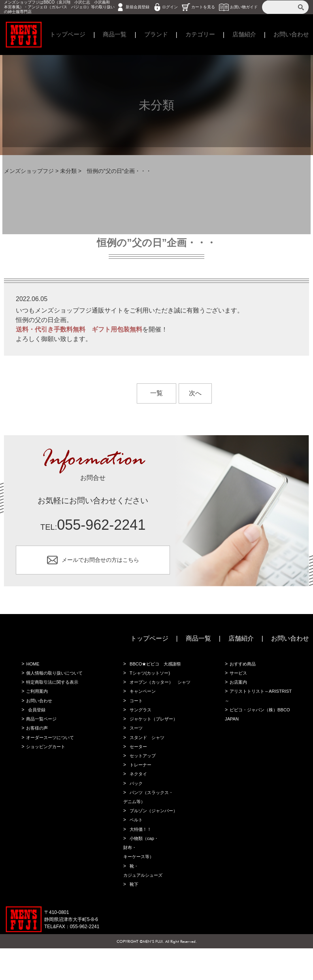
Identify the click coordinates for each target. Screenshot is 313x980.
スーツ (135, 747)
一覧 (156, 393)
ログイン (170, 7)
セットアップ (142, 777)
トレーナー (140, 787)
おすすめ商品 (242, 668)
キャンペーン (142, 708)
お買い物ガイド (244, 7)
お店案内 (238, 688)
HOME (32, 668)
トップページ (62, 35)
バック (135, 807)
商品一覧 (111, 35)
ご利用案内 (36, 698)
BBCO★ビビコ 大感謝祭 (156, 668)
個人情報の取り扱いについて (55, 678)
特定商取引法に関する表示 (53, 688)
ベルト (135, 846)
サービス (238, 678)
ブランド (154, 35)
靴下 (133, 916)
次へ (195, 393)
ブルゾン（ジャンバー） (154, 836)
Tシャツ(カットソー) (150, 678)
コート (135, 718)
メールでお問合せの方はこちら (100, 562)
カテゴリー (200, 35)
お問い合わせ (290, 642)
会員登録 (36, 718)
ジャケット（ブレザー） (154, 737)
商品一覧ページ (41, 728)
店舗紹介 (246, 35)
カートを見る (203, 7)
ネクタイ (138, 797)
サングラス (140, 728)
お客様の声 (36, 737)
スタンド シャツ (147, 757)
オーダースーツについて (51, 747)
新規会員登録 (138, 7)
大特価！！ (140, 856)
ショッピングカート (46, 757)
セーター (138, 767)
